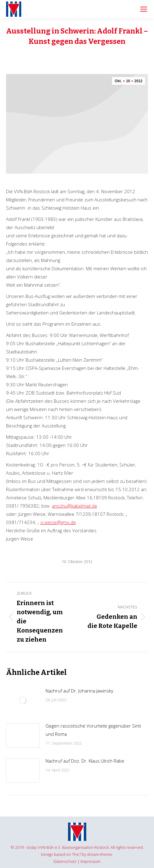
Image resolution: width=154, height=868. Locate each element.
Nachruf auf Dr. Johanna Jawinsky (79, 691)
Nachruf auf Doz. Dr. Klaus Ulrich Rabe (85, 761)
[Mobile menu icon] (144, 9)
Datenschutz (65, 861)
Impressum (91, 861)
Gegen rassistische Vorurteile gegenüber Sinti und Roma (93, 730)
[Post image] (23, 700)
